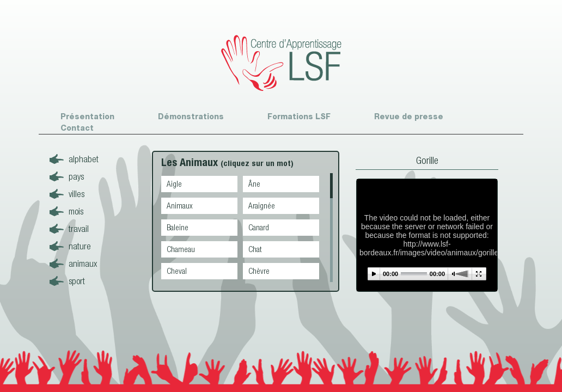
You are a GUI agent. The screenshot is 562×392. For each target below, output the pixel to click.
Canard (259, 227)
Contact (77, 128)
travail (79, 228)
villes (77, 194)
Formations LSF (299, 117)
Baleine (178, 227)
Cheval (177, 271)
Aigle (174, 184)
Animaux (180, 206)
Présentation (87, 117)
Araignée (262, 206)
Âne (254, 184)
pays (76, 176)
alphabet (84, 159)
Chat (255, 249)
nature (80, 246)
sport (77, 281)
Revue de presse (409, 117)
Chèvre (259, 271)
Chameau (181, 249)
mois (76, 211)
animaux (83, 263)
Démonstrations (191, 117)
